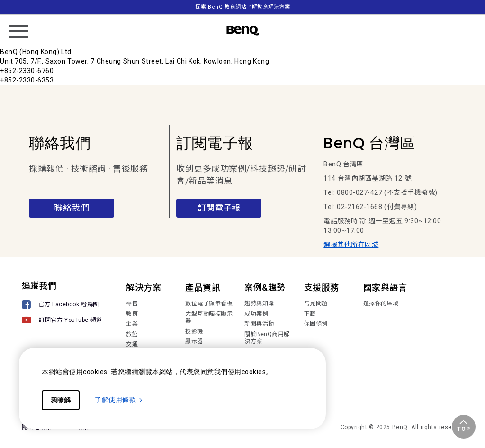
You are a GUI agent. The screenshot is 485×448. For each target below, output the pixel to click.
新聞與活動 (259, 324)
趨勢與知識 (259, 303)
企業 (132, 324)
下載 (310, 314)
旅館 (132, 334)
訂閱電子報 (219, 208)
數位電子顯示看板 (209, 303)
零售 (132, 303)
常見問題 (316, 303)
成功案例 (256, 314)
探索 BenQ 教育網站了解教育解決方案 (242, 7)
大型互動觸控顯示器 (209, 318)
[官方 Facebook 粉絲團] (62, 306)
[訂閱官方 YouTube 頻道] (62, 321)
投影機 (194, 331)
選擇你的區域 (381, 303)
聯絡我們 (72, 208)
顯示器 (194, 341)
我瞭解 (61, 400)
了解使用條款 (119, 400)
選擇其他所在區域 (351, 245)
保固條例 (316, 324)
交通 (132, 344)
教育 (132, 314)
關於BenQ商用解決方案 (267, 338)
